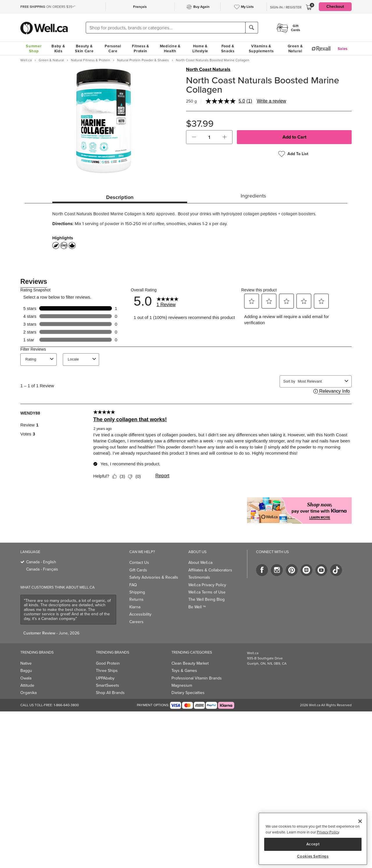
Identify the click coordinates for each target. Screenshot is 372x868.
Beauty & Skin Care (84, 49)
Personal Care (113, 49)
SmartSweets (108, 685)
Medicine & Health (170, 49)
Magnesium (182, 685)
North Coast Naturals (208, 69)
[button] (194, 137)
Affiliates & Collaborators (210, 570)
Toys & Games (184, 671)
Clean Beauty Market (190, 663)
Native (26, 663)
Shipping (137, 592)
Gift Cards (138, 570)
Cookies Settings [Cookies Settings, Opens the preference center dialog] (313, 856)
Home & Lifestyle (200, 49)
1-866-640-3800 (66, 705)
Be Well (197, 607)
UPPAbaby (105, 678)
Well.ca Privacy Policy (207, 585)
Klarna (135, 607)
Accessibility (140, 614)
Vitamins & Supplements (261, 49)
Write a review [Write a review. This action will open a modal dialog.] (271, 101)
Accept (313, 844)
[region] (313, 839)
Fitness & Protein (140, 49)
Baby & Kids (58, 49)
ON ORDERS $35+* (48, 7)
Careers (136, 622)
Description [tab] (120, 197)
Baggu (26, 671)
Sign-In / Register (286, 7)
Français (140, 7)
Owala (26, 678)
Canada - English (41, 562)
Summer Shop (34, 49)
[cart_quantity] (209, 137)
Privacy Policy (328, 832)
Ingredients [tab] (253, 196)
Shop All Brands (110, 693)
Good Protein (108, 663)
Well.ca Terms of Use (207, 592)
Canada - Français (42, 569)
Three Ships (107, 671)
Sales (343, 49)
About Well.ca (200, 563)
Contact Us (139, 563)
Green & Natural (295, 49)
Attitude (27, 685)
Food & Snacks (228, 49)
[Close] (360, 821)
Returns (136, 599)
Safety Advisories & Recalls (154, 577)
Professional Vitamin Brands (197, 678)
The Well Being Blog (206, 599)
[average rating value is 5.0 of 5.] (226, 101)
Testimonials (199, 577)
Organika (28, 693)
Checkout (335, 7)
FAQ (133, 585)
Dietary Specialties (188, 693)
